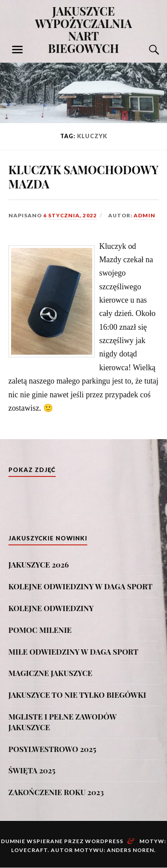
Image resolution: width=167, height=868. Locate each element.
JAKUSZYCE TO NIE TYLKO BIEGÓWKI (77, 695)
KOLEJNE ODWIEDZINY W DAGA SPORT (81, 586)
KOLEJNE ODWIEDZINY (51, 608)
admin (145, 215)
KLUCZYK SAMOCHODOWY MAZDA (83, 176)
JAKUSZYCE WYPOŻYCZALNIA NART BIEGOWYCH (84, 29)
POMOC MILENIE (40, 630)
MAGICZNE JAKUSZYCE (50, 673)
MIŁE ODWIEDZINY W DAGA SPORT (73, 652)
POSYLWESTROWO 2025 (52, 749)
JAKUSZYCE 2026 (39, 564)
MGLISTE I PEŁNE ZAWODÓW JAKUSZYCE (63, 722)
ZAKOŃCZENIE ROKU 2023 (56, 792)
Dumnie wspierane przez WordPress (62, 841)
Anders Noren (130, 850)
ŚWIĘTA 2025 (32, 770)
